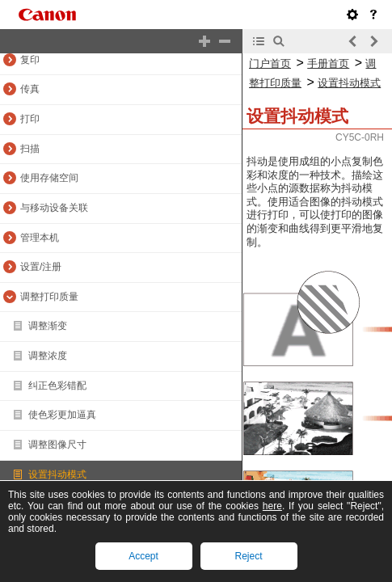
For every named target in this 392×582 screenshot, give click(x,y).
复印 (30, 60)
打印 (30, 119)
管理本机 (40, 238)
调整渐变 (48, 326)
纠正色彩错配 (57, 386)
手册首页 (328, 63)
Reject (248, 556)
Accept (143, 556)
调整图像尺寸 (57, 445)
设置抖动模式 (57, 474)
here (272, 506)
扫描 (30, 149)
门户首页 (270, 63)
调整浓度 (48, 356)
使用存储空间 (49, 178)
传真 (30, 89)
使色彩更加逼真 (62, 415)
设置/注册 (41, 267)
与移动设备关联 (54, 208)
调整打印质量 (49, 297)
